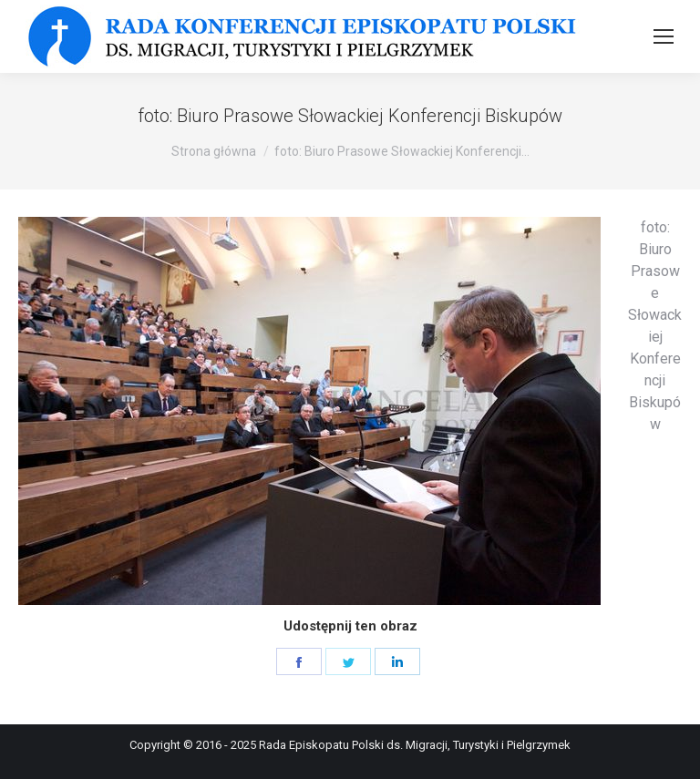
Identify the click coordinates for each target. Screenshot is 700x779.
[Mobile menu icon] (664, 36)
